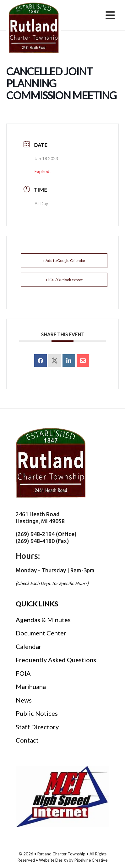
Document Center (41, 633)
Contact (27, 740)
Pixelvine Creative (91, 860)
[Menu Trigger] (110, 15)
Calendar (29, 646)
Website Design (53, 860)
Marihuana (31, 686)
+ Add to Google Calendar (64, 260)
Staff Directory (37, 727)
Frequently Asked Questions (56, 660)
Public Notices (37, 713)
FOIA (23, 673)
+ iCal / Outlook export (64, 280)
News (24, 700)
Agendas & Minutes (43, 620)
